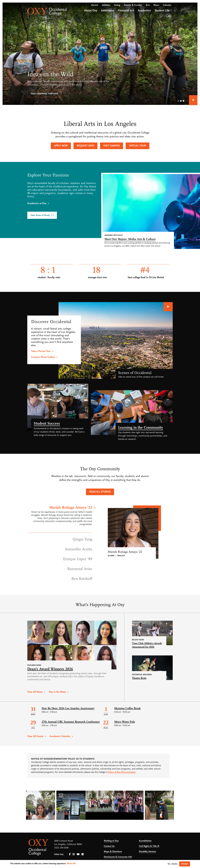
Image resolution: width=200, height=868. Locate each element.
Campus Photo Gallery (43, 357)
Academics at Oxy (37, 203)
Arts (148, 5)
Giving (117, 5)
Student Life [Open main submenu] (162, 11)
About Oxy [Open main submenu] (91, 11)
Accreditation (145, 841)
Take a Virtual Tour (41, 351)
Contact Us (109, 846)
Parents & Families (133, 5)
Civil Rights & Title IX (149, 846)
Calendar (167, 5)
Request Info (85, 146)
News (156, 5)
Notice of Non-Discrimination (121, 772)
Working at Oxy (111, 841)
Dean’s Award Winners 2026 (50, 669)
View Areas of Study (40, 215)
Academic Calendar (60, 736)
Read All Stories (100, 492)
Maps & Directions (113, 852)
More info (71, 864)
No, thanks (173, 864)
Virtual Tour (137, 146)
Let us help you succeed (45, 94)
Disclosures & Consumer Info (118, 857)
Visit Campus (112, 146)
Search (169, 16)
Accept (185, 864)
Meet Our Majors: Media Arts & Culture (130, 239)
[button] (8, 54)
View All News (35, 692)
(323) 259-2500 (61, 848)
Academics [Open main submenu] (144, 11)
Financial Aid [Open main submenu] (126, 11)
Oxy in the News (57, 692)
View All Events (35, 736)
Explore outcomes (80, 94)
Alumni (95, 5)
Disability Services (147, 852)
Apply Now (61, 146)
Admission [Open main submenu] (108, 11)
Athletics (106, 5)
